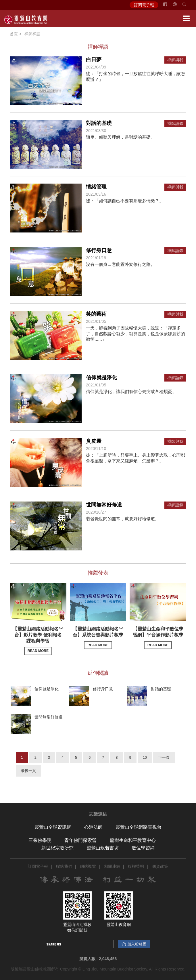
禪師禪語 (32, 34)
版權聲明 (136, 866)
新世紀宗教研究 (57, 848)
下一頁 (164, 757)
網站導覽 (88, 866)
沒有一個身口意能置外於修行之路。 (120, 264)
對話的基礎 (99, 123)
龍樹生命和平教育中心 (133, 840)
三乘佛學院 (40, 840)
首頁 (14, 34)
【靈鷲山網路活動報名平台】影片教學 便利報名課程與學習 (38, 641)
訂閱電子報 (144, 5)
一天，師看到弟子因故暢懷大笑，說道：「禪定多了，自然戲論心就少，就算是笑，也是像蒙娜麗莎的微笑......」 (136, 333)
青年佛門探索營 (80, 840)
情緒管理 (96, 187)
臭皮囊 (94, 441)
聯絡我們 (64, 866)
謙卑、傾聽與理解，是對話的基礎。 (120, 137)
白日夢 (94, 60)
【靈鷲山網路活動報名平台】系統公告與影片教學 (98, 638)
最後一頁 (28, 771)
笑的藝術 (96, 314)
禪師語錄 (175, 124)
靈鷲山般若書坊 (103, 848)
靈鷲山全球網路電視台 (139, 827)
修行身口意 (99, 250)
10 (145, 757)
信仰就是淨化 (101, 377)
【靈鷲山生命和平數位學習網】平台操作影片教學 (158, 638)
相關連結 (112, 866)
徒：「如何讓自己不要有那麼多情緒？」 (125, 201)
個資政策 (160, 866)
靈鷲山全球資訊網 (53, 827)
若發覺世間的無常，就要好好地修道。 (123, 519)
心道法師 (93, 827)
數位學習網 (143, 848)
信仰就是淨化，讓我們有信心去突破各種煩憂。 (131, 391)
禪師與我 (175, 60)
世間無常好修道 (104, 505)
